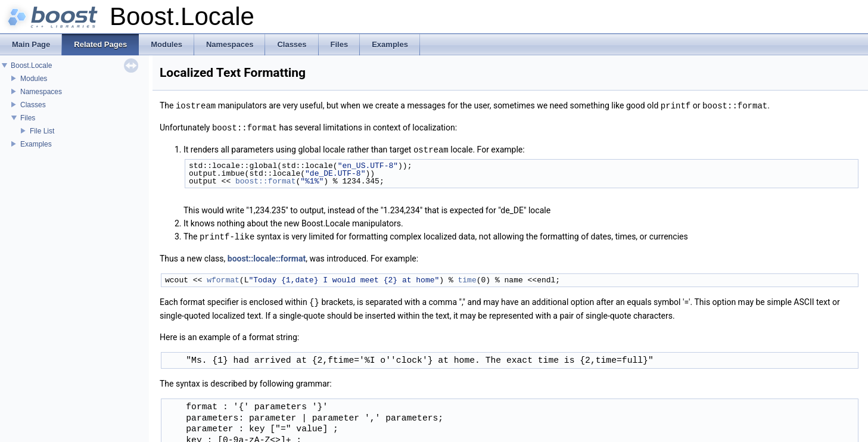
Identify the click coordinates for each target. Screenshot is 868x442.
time (467, 278)
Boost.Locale (31, 66)
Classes (33, 105)
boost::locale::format (267, 256)
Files (28, 118)
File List (42, 131)
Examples (36, 144)
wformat (223, 278)
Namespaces (41, 92)
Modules (34, 79)
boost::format (265, 179)
